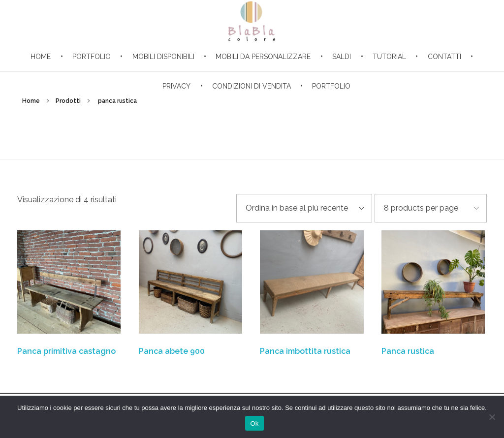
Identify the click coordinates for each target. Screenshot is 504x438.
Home (31, 101)
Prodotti (68, 101)
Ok (254, 423)
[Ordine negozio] (304, 208)
